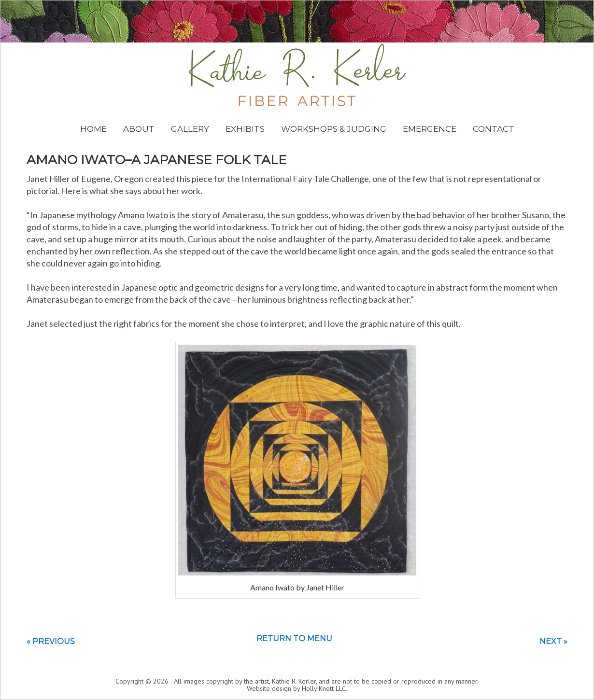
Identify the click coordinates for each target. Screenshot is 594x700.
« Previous (51, 641)
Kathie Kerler (297, 75)
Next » (553, 641)
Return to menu (294, 638)
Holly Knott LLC (324, 688)
